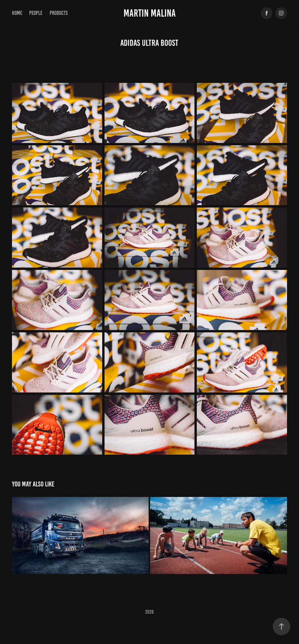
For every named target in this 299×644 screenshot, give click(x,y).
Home (17, 13)
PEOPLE (36, 13)
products (59, 13)
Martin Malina (150, 13)
